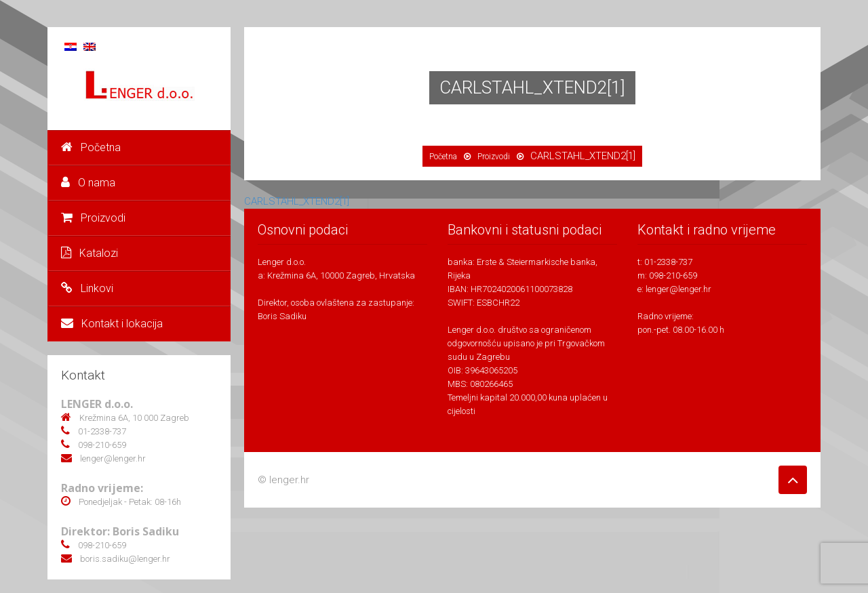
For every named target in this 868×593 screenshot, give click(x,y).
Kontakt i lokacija (112, 324)
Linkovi (87, 288)
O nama (88, 183)
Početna (91, 147)
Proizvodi (93, 218)
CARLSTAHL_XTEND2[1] (297, 201)
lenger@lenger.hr (678, 289)
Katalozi (90, 253)
